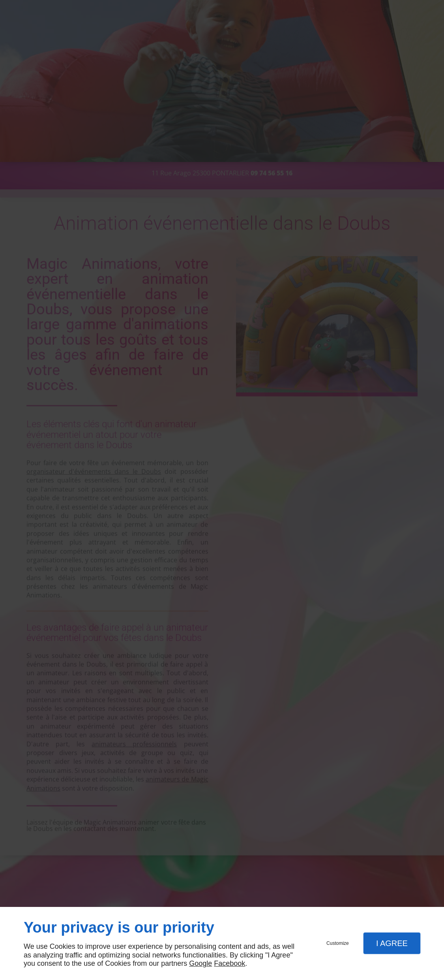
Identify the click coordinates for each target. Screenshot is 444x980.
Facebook (229, 963)
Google (200, 963)
